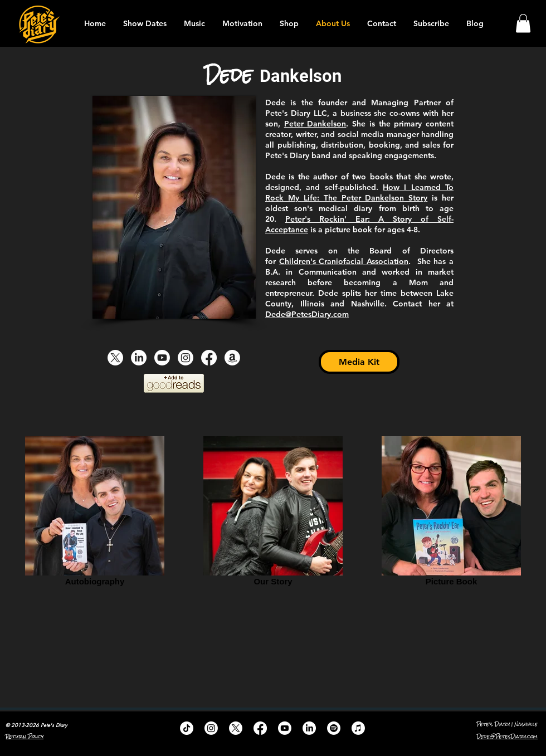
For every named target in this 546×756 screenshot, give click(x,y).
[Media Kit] (359, 362)
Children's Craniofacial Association (344, 261)
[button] (523, 23)
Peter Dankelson (315, 124)
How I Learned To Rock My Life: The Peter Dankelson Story (359, 192)
